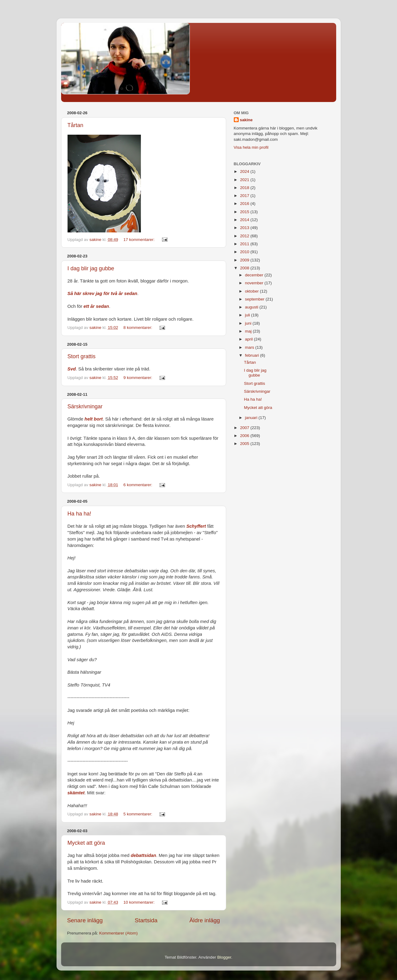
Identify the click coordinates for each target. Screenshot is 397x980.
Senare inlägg (85, 920)
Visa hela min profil (251, 147)
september (255, 299)
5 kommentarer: (138, 814)
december (255, 275)
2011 (245, 244)
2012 (245, 236)
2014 (245, 220)
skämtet (76, 793)
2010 (245, 252)
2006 (245, 436)
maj (249, 331)
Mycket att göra (86, 843)
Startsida (146, 920)
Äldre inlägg (205, 920)
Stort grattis (82, 356)
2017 (245, 196)
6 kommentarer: (138, 485)
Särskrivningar (85, 406)
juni (249, 323)
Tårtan (75, 125)
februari (253, 355)
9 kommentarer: (138, 378)
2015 (245, 212)
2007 (245, 428)
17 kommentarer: (140, 240)
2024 (245, 171)
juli (248, 315)
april (250, 339)
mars (250, 347)
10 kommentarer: (140, 902)
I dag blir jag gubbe (91, 268)
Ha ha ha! (79, 514)
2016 (245, 204)
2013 (245, 228)
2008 (245, 268)
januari (252, 418)
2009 (245, 260)
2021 (245, 180)
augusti (252, 307)
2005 (245, 444)
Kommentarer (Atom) (119, 933)
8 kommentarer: (138, 328)
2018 (245, 188)
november (255, 283)
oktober (253, 291)
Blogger (224, 957)
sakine (246, 120)
